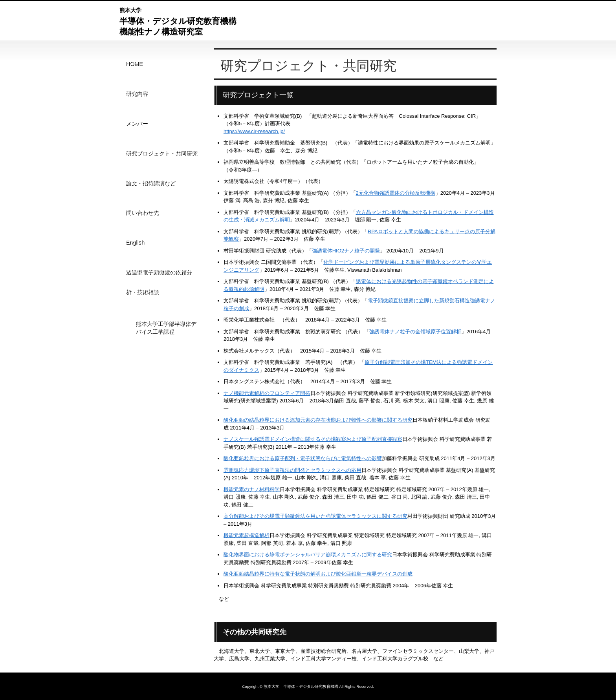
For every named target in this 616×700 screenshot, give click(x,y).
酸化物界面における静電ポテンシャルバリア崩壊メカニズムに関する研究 (308, 555)
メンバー (135, 98)
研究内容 (135, 78)
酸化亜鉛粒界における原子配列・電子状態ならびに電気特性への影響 (303, 458)
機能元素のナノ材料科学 (252, 489)
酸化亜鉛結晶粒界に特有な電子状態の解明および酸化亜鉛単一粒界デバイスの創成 (318, 574)
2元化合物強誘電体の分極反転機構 (396, 193)
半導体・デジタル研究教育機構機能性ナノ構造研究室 (178, 21)
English (134, 178)
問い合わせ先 (140, 158)
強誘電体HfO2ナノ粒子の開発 (346, 251)
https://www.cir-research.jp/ (254, 131)
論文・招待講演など (151, 138)
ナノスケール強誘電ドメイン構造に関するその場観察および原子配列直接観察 (313, 439)
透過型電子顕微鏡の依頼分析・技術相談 (163, 208)
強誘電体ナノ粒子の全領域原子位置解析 (415, 332)
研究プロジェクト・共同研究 (160, 118)
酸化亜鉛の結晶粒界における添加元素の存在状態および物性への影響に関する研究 (318, 420)
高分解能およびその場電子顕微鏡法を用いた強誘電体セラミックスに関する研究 (315, 516)
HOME (132, 58)
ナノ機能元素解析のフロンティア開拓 (267, 393)
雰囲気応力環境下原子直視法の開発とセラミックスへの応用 (292, 470)
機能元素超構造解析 (247, 535)
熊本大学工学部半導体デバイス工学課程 (168, 248)
